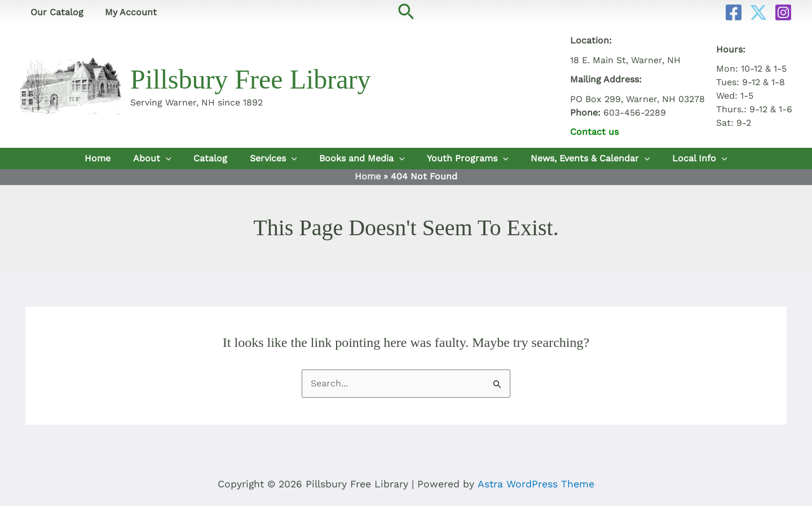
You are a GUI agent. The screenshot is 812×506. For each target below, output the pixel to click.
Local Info (698, 159)
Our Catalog (55, 12)
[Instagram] (783, 12)
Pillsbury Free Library (251, 79)
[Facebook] (734, 12)
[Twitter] (758, 12)
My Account (126, 12)
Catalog (211, 158)
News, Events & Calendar (589, 159)
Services (273, 159)
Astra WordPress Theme (536, 484)
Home (100, 158)
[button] (406, 13)
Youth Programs (467, 159)
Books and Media (361, 159)
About (154, 159)
